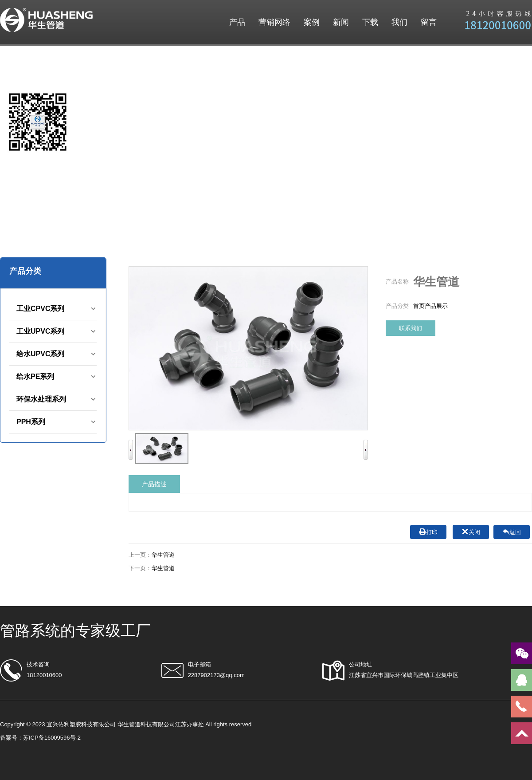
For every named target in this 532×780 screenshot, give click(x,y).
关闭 (471, 532)
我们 (399, 22)
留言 (429, 22)
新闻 (341, 22)
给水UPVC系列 (40, 354)
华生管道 (163, 555)
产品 (237, 22)
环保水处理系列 (41, 399)
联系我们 (411, 328)
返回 (512, 532)
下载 (370, 22)
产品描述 (154, 484)
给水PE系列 (35, 376)
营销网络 (274, 22)
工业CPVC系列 (40, 309)
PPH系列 (31, 422)
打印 (428, 532)
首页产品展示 (430, 306)
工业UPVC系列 (40, 331)
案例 (312, 22)
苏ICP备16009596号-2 (52, 738)
